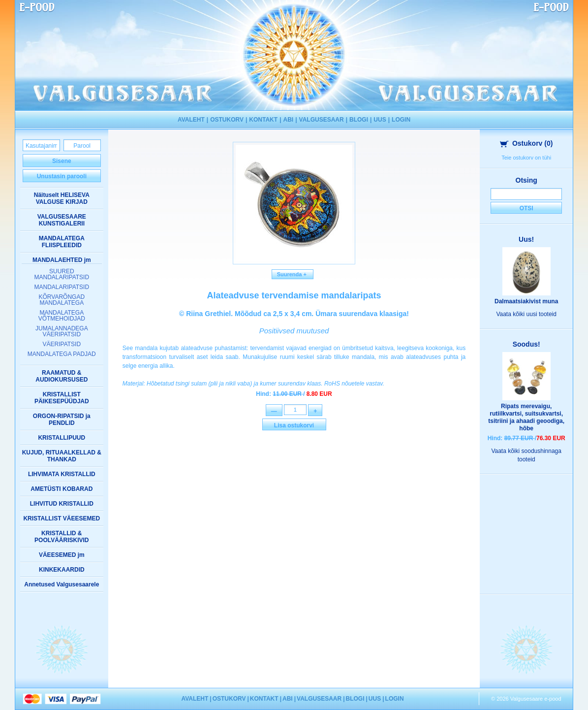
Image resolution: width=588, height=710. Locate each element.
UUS (380, 120)
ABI (288, 120)
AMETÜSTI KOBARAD (62, 489)
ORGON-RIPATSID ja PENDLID (62, 420)
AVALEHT (191, 120)
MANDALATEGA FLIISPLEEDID (62, 242)
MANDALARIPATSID (62, 287)
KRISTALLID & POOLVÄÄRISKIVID (62, 537)
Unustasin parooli (62, 176)
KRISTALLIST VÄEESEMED (62, 518)
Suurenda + (293, 274)
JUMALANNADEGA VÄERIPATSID (62, 331)
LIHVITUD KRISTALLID (62, 504)
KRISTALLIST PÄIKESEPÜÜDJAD (62, 398)
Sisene (62, 161)
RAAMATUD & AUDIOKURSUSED (62, 376)
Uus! (526, 239)
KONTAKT (263, 120)
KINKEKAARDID (62, 570)
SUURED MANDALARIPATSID (62, 274)
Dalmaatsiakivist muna (526, 301)
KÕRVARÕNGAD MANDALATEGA (62, 300)
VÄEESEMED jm (62, 555)
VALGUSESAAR (322, 120)
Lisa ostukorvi (294, 426)
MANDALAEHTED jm (62, 260)
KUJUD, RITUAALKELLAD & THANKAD (62, 456)
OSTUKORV (227, 120)
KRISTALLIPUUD (62, 438)
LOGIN (401, 120)
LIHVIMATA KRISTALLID (62, 474)
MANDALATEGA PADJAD (62, 354)
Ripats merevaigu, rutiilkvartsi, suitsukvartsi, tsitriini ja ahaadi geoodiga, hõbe (526, 417)
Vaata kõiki (526, 314)
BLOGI (359, 120)
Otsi (526, 208)
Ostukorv (526, 143)
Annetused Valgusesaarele (62, 584)
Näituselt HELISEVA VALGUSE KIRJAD (62, 198)
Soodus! (526, 344)
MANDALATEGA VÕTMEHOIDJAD (62, 316)
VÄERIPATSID (62, 344)
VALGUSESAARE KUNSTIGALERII (62, 220)
